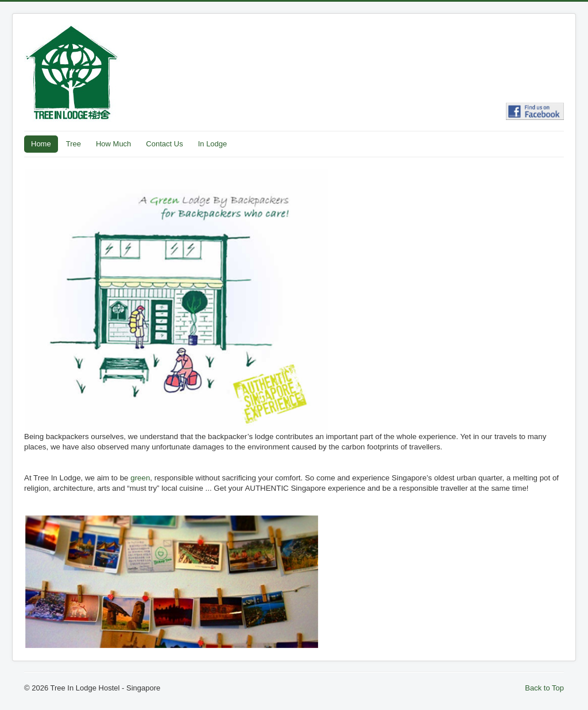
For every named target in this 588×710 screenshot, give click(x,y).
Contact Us (164, 144)
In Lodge (213, 144)
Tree (73, 144)
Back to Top (544, 688)
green (140, 478)
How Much (113, 144)
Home (41, 144)
